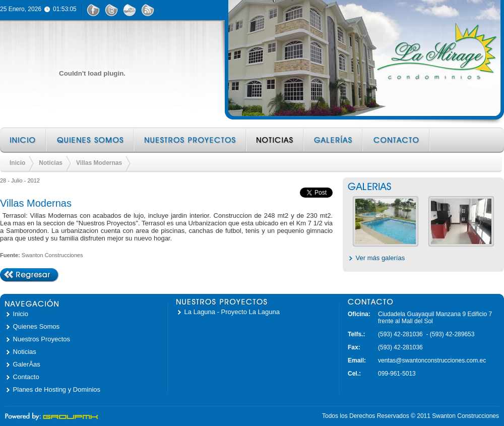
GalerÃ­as (27, 364)
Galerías (334, 140)
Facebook (93, 10)
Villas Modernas (99, 163)
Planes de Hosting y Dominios (57, 389)
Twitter (111, 10)
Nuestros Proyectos (191, 140)
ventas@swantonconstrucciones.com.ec (432, 360)
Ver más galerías (381, 258)
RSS (148, 10)
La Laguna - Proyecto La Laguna (232, 312)
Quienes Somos (91, 140)
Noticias (276, 140)
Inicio (23, 140)
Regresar (29, 275)
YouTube (130, 10)
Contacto (397, 140)
